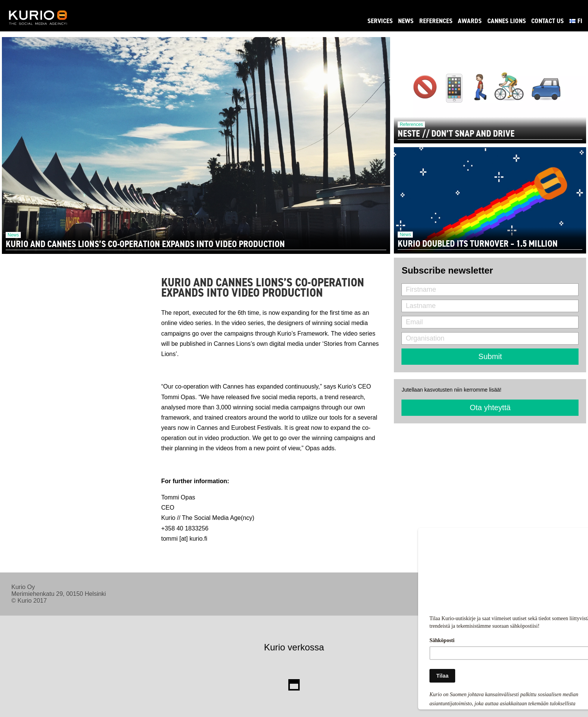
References (436, 21)
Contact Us (548, 21)
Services (380, 21)
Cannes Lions (507, 21)
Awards (470, 21)
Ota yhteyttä (490, 407)
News (406, 21)
